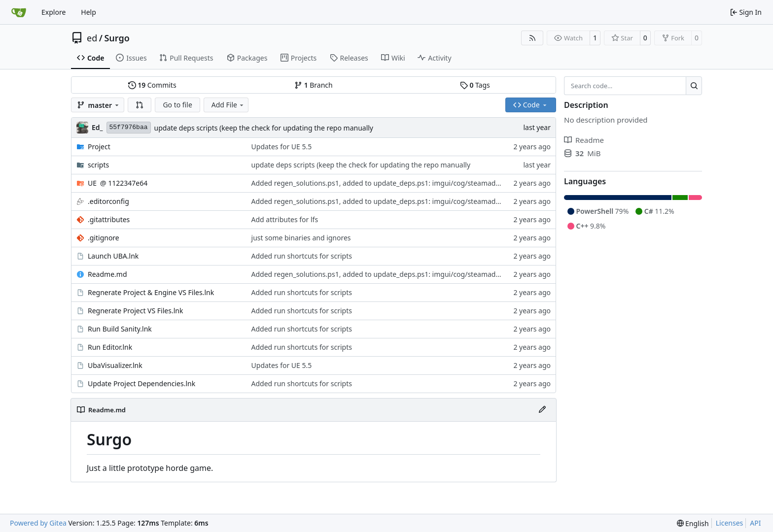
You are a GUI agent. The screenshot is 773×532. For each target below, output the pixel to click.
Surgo (117, 38)
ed (92, 38)
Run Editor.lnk (110, 347)
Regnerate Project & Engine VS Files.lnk (151, 292)
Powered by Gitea (38, 523)
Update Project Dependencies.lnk (141, 383)
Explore (53, 12)
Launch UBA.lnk (113, 256)
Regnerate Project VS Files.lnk (135, 311)
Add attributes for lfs (285, 219)
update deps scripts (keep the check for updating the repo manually (264, 128)
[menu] (693, 523)
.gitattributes (109, 219)
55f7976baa (129, 127)
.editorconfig (108, 201)
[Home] (19, 12)
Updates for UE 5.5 (282, 147)
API (755, 523)
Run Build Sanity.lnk (120, 329)
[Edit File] (542, 410)
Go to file (177, 105)
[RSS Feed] (532, 38)
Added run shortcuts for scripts (302, 256)
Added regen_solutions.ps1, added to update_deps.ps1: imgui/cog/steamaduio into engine (398, 183)
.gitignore (104, 238)
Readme (584, 140)
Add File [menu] (228, 105)
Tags (475, 85)
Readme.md (107, 274)
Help (88, 12)
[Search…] (694, 86)
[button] (140, 105)
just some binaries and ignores (301, 238)
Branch (314, 85)
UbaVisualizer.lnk (115, 365)
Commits (152, 85)
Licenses (730, 523)
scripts (98, 165)
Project (99, 147)
